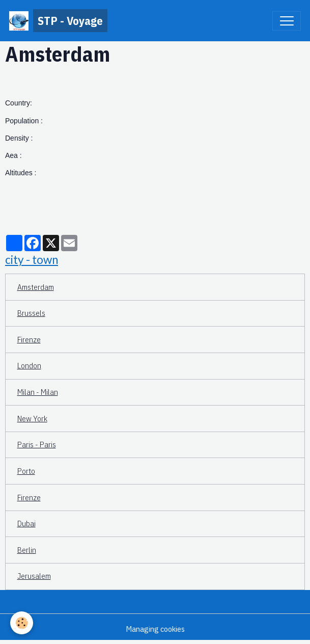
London (29, 365)
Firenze (29, 339)
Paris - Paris (37, 444)
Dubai (26, 523)
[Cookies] (22, 623)
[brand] (58, 21)
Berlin (27, 550)
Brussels (31, 313)
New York (32, 418)
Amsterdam (36, 287)
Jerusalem (34, 576)
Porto (26, 471)
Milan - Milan (38, 392)
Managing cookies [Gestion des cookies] (155, 629)
